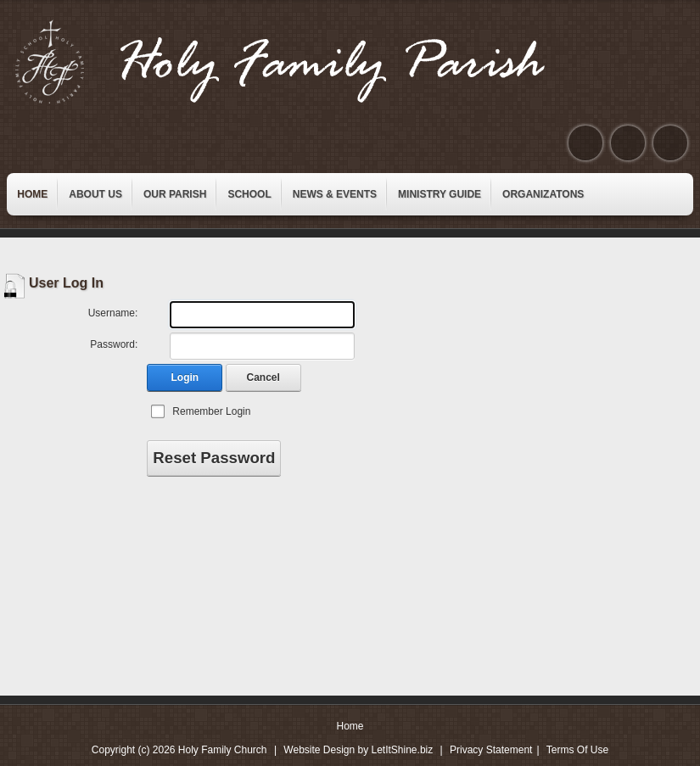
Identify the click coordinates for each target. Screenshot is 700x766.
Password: (114, 344)
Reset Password (214, 458)
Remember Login (211, 411)
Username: (113, 313)
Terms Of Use (577, 750)
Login (185, 377)
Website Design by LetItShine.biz (358, 750)
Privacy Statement (491, 750)
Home (350, 726)
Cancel (263, 377)
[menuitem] (32, 194)
